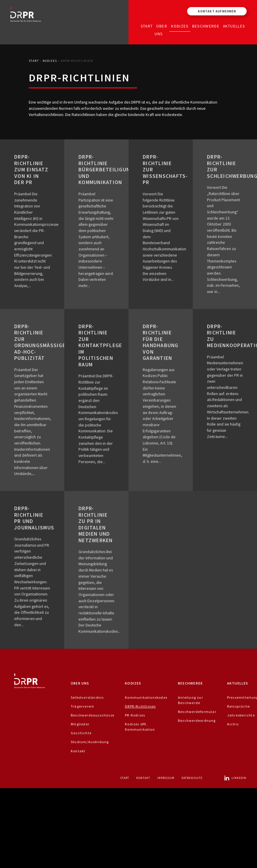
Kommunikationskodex (146, 697)
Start (147, 26)
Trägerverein (83, 706)
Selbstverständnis (87, 697)
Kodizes (180, 26)
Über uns (161, 30)
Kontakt (78, 751)
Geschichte (81, 733)
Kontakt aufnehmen (217, 11)
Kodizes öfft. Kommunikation (140, 727)
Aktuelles (234, 26)
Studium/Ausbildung (90, 742)
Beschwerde (206, 26)
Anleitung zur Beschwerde (191, 700)
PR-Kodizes (135, 715)
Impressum (166, 778)
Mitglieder (80, 724)
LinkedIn (235, 778)
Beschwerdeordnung (197, 720)
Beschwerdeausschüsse (93, 715)
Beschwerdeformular (197, 712)
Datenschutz (192, 778)
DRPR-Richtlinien (140, 706)
